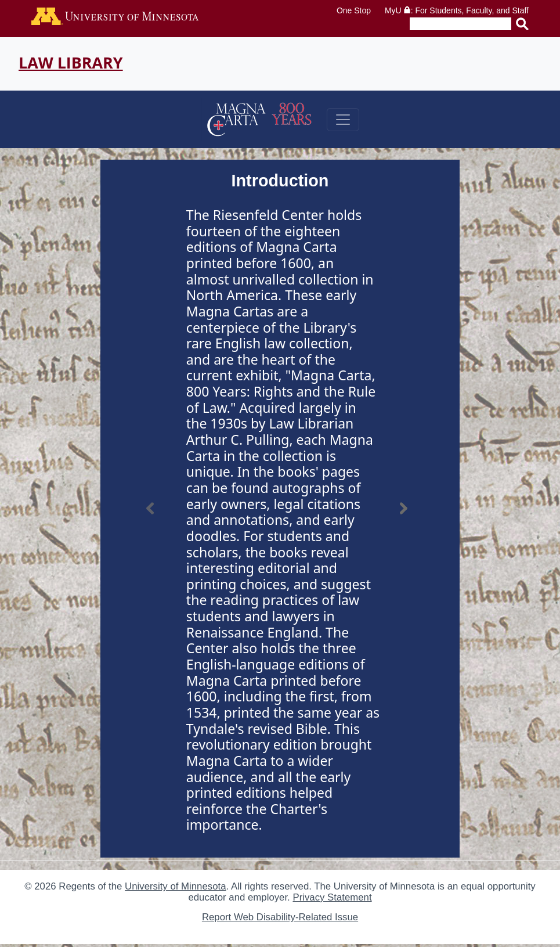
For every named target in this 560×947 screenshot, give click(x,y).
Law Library (71, 62)
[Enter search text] (460, 24)
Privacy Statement (332, 897)
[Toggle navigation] (343, 120)
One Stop (354, 10)
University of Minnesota (175, 886)
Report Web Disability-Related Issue (280, 917)
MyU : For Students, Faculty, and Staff (457, 10)
